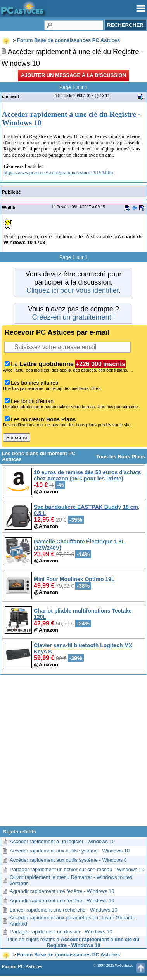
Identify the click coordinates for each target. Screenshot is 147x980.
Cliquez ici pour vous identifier (73, 290)
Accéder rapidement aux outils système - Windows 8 (68, 860)
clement (10, 96)
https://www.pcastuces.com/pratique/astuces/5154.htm (58, 172)
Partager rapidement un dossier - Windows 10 (61, 932)
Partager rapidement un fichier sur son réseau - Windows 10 (77, 869)
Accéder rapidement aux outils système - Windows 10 (70, 851)
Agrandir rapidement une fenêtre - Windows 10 (62, 891)
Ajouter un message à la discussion (73, 75)
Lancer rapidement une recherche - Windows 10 (63, 910)
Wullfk (9, 207)
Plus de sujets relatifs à (74, 942)
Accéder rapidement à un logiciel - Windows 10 (62, 841)
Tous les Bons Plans (121, 457)
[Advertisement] (73, 754)
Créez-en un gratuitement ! (73, 317)
